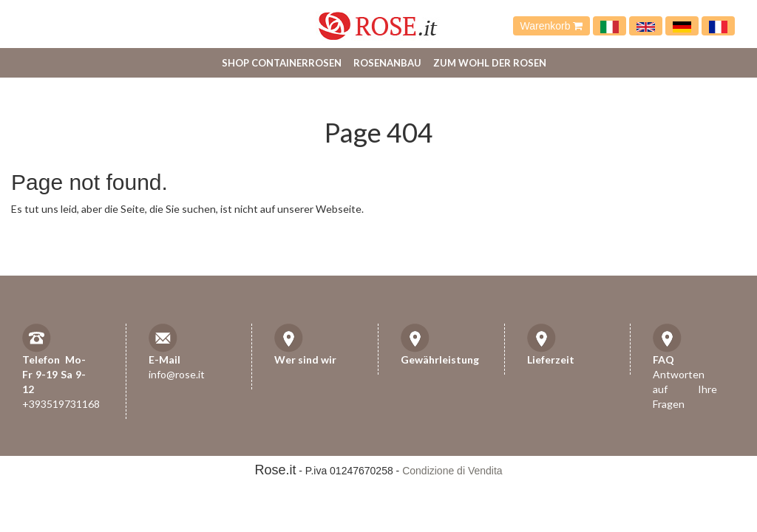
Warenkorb (552, 26)
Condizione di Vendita (452, 471)
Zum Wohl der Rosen (490, 63)
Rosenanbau (387, 63)
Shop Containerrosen (282, 63)
